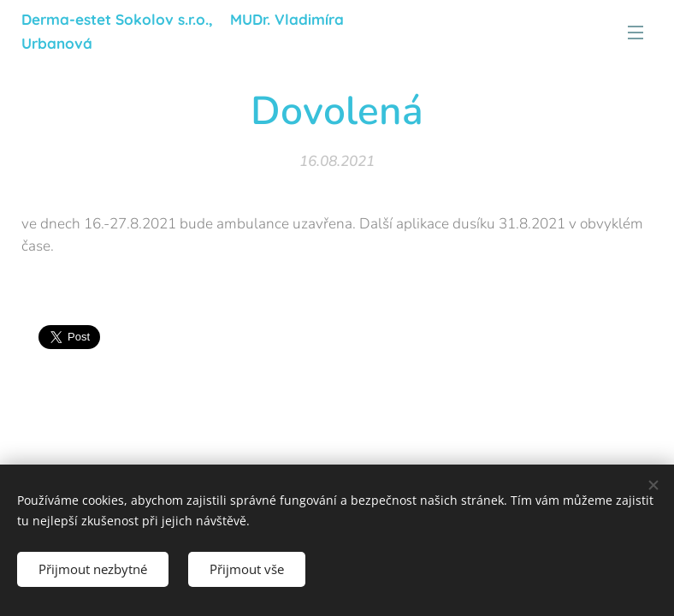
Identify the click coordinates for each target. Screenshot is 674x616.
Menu (636, 33)
